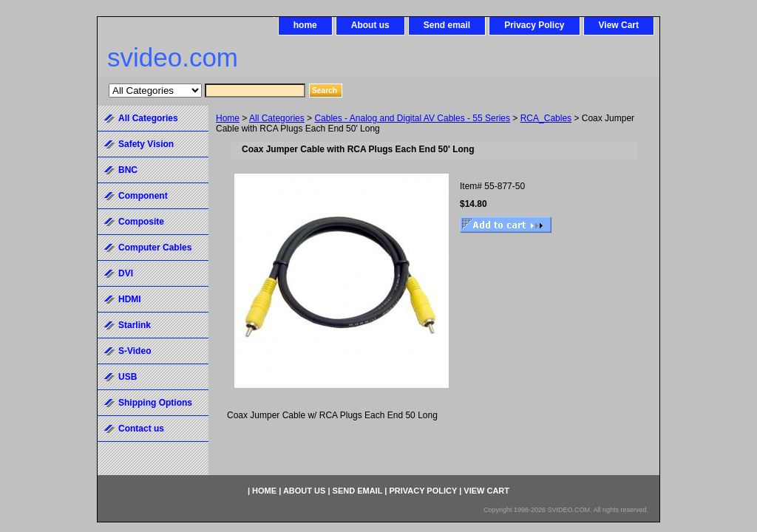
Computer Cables (155, 248)
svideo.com (173, 57)
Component (143, 196)
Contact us (141, 429)
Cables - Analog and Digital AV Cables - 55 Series (412, 118)
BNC (128, 170)
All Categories (277, 118)
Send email (447, 25)
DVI (126, 273)
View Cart (619, 25)
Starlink (135, 325)
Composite (141, 222)
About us (370, 25)
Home (228, 118)
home (305, 25)
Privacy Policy (534, 25)
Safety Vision (146, 144)
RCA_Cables (546, 118)
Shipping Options (155, 403)
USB (128, 377)
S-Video (135, 351)
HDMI (130, 299)
